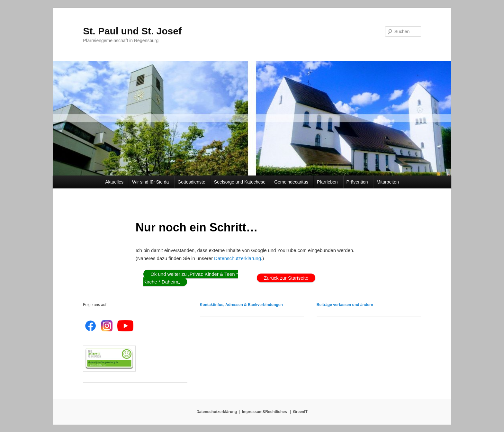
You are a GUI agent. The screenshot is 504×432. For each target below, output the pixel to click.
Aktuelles (115, 182)
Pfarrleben (328, 182)
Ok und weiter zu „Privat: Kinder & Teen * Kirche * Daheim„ (191, 278)
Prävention (358, 182)
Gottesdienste (192, 182)
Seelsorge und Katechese (241, 182)
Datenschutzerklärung (238, 258)
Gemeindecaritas (292, 182)
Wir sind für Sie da (151, 182)
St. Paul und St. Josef (132, 31)
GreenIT (300, 412)
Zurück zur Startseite (286, 278)
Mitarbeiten (388, 182)
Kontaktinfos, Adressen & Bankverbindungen (241, 305)
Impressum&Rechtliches (265, 412)
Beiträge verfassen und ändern (345, 305)
